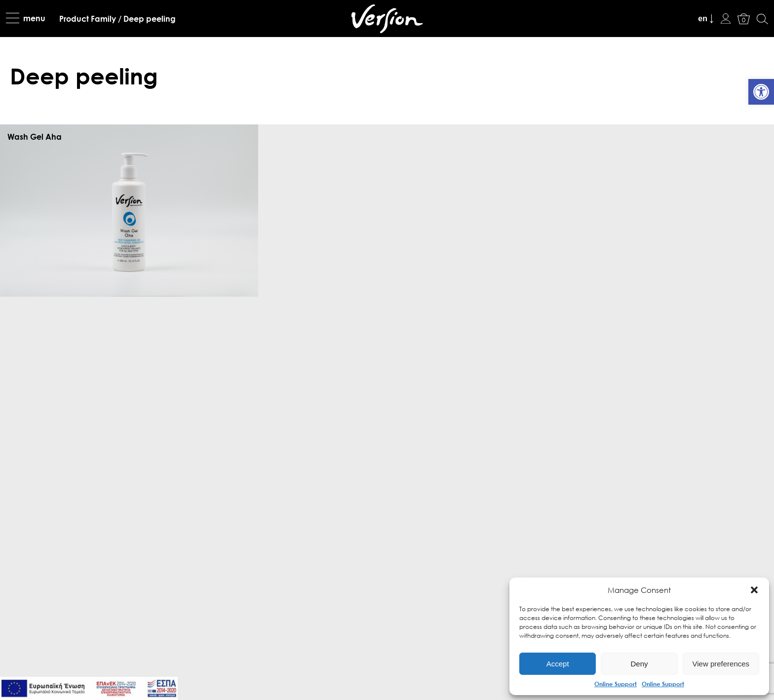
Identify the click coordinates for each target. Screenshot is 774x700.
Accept (558, 664)
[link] (761, 92)
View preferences (721, 664)
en (703, 19)
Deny (639, 664)
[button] (754, 590)
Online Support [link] (616, 684)
